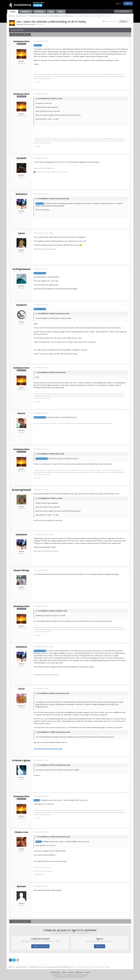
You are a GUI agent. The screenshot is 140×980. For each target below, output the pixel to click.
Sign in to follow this (111, 21)
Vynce (21, 233)
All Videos (40, 12)
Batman (21, 886)
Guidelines (26, 12)
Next (25, 35)
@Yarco (37, 800)
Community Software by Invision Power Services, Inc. (70, 977)
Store (61, 12)
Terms (64, 972)
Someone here (29, 24)
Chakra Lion (21, 832)
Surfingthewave (21, 269)
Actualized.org (55, 972)
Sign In (118, 4)
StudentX (21, 305)
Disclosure (79, 972)
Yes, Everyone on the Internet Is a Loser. (48, 749)
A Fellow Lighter (21, 760)
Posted (41, 41)
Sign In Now (100, 946)
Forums (13, 12)
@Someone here (40, 273)
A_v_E (57, 98)
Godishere (21, 194)
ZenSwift (21, 158)
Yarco (21, 689)
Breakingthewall (21, 490)
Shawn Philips (21, 570)
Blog (51, 12)
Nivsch (21, 413)
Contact (87, 972)
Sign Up (128, 3)
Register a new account (40, 946)
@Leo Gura (38, 45)
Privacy (71, 972)
